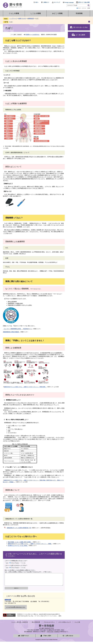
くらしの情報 (14, 13)
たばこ (11, 22)
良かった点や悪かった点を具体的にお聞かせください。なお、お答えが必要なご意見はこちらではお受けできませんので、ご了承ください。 (29, 571)
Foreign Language (69, 2)
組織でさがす (22, 18)
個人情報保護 (36, 624)
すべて (79, 8)
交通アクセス (25, 638)
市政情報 (79, 13)
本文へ (37, 2)
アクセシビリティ (49, 624)
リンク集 (77, 624)
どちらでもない (15, 563)
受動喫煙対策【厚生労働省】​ (11, 332)
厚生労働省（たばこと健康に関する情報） (20, 542)
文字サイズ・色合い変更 (84, 2)
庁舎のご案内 (47, 638)
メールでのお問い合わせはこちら (16, 610)
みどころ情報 (57, 13)
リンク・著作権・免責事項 (20, 624)
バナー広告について (65, 624)
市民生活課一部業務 (53, 634)
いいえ (24, 563)
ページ (84, 8)
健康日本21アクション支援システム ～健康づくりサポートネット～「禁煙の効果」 (25, 387)
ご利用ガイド (46, 2)
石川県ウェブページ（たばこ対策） (18, 546)
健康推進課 (31, 18)
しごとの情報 (36, 13)
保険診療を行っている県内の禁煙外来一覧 (19, 528)
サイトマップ (57, 2)
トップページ (13, 18)
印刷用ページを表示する (32, 35)
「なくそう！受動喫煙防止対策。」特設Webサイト (18, 329)
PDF (89, 8)
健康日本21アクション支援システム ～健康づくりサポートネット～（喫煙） (30, 544)
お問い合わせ (69, 638)
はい (8, 563)
